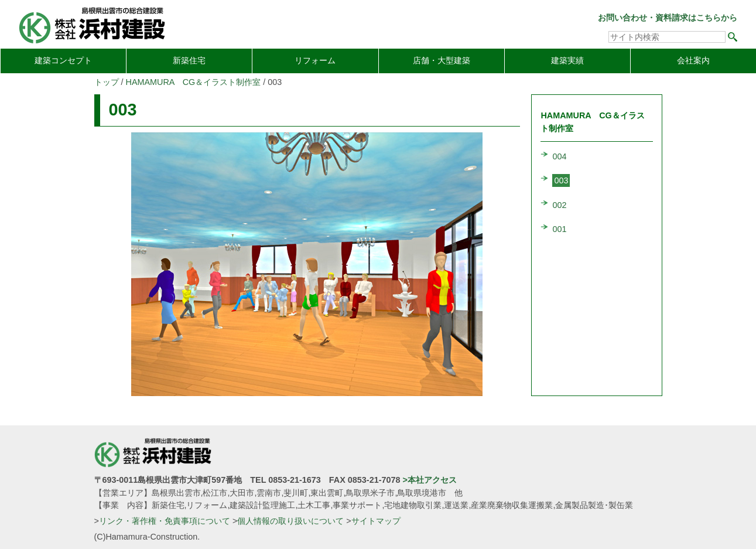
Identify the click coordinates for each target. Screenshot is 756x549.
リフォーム (315, 60)
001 (559, 229)
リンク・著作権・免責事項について (165, 521)
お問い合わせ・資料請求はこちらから (668, 18)
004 (559, 156)
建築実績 (567, 60)
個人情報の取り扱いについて (290, 521)
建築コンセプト (63, 60)
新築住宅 (189, 60)
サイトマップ (376, 521)
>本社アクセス (429, 480)
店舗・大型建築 (442, 60)
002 (559, 205)
